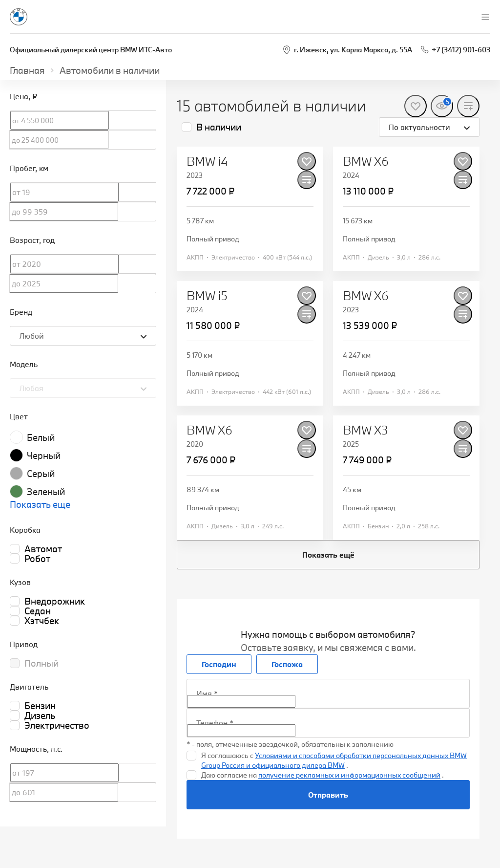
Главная (27, 70)
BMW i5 (207, 296)
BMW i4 (207, 161)
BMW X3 (365, 430)
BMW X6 (366, 161)
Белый (41, 437)
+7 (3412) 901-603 (461, 50)
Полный (42, 663)
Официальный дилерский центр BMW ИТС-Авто (91, 50)
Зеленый (46, 492)
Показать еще (40, 504)
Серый (41, 474)
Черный (44, 456)
